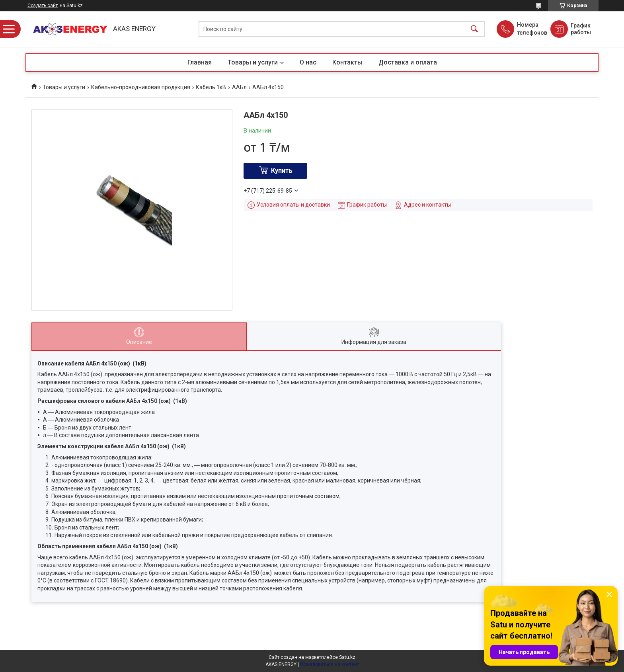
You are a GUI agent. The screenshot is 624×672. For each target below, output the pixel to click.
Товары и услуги (253, 62)
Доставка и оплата (408, 62)
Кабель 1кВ (211, 87)
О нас (308, 62)
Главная (200, 62)
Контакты (347, 62)
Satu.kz (347, 657)
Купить (282, 171)
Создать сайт (43, 6)
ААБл (239, 87)
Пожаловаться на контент (330, 664)
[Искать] (474, 29)
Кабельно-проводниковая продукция (141, 87)
